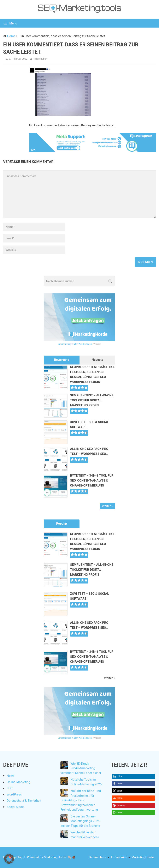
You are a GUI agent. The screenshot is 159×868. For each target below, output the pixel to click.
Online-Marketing (18, 782)
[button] (133, 776)
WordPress (14, 794)
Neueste (98, 360)
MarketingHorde (143, 857)
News (11, 776)
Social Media (16, 807)
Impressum (119, 857)
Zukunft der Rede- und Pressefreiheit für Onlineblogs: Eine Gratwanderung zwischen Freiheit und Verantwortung (81, 800)
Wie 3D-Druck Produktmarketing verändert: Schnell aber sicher (81, 768)
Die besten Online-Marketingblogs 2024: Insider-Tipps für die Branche (80, 821)
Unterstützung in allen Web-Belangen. (75, 344)
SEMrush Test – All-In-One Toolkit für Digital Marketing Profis (92, 400)
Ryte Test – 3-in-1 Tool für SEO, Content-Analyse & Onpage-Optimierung (92, 481)
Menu (13, 23)
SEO (10, 788)
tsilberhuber (40, 59)
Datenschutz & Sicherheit (24, 801)
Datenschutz (98, 857)
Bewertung (62, 360)
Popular (62, 524)
